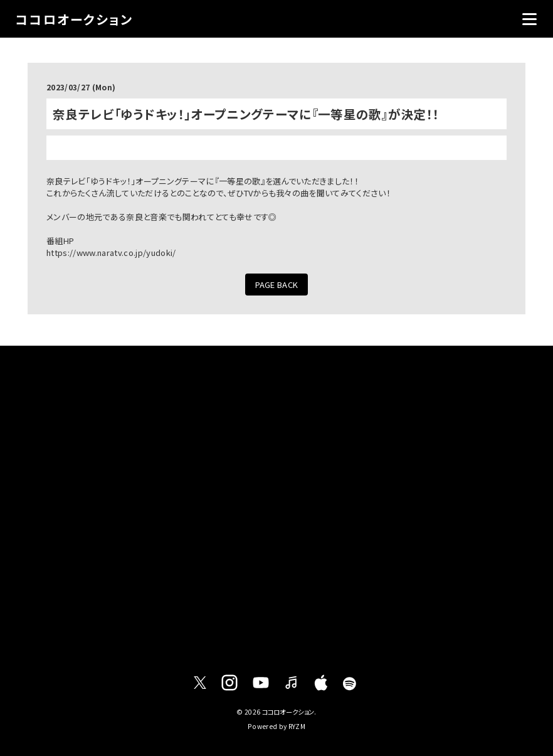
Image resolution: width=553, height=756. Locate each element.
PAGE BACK (277, 285)
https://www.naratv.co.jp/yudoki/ (111, 253)
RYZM (297, 726)
